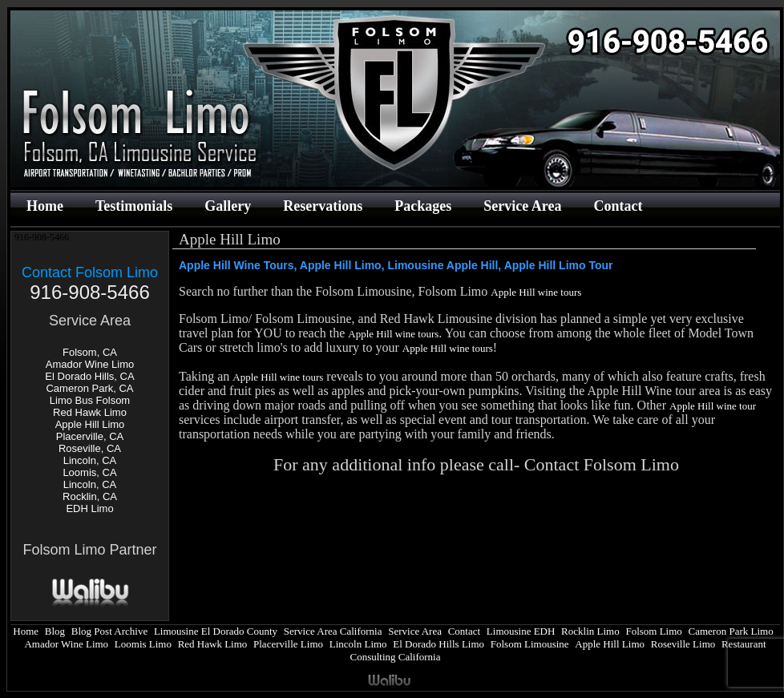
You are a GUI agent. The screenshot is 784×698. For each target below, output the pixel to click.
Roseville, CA (90, 448)
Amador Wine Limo (90, 364)
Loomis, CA (89, 472)
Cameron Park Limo (731, 631)
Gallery (228, 206)
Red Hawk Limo (90, 412)
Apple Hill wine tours (536, 292)
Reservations (323, 206)
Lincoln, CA (90, 460)
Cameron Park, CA (89, 388)
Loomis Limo (143, 644)
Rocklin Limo (590, 631)
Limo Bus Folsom (90, 400)
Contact (618, 206)
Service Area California (333, 631)
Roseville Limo (683, 644)
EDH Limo (89, 508)
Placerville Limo (288, 644)
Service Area (522, 206)
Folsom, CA (90, 352)
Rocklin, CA (90, 496)
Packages (423, 206)
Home (45, 206)
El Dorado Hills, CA (89, 376)
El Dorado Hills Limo (438, 644)
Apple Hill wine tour (713, 406)
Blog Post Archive (109, 631)
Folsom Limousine (530, 644)
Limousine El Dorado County (216, 631)
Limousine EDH (521, 631)
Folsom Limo (653, 631)
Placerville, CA (90, 436)
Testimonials (134, 206)
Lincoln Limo (358, 644)
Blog (55, 631)
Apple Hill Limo (90, 424)
